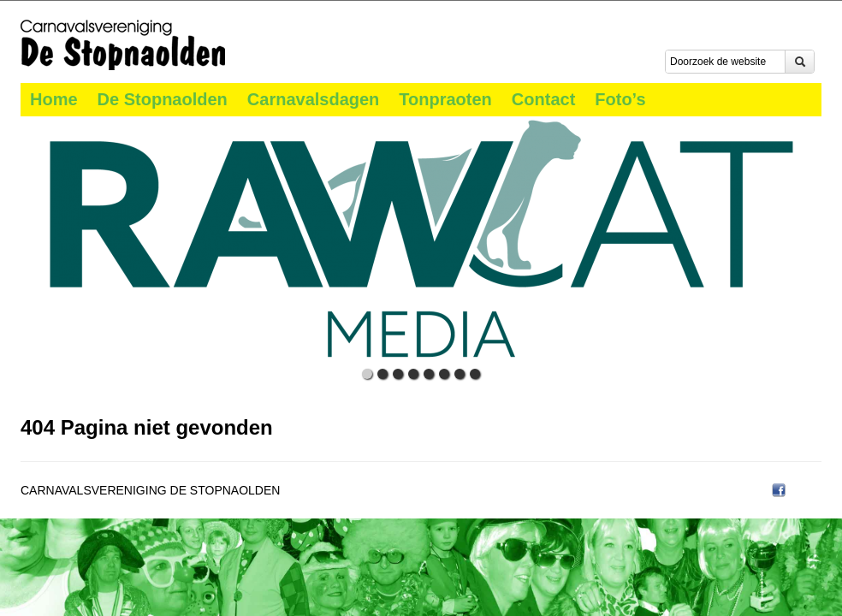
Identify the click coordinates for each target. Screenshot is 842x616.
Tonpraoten (445, 99)
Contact (543, 99)
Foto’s (620, 99)
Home (54, 99)
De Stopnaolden (163, 99)
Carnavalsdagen (314, 99)
